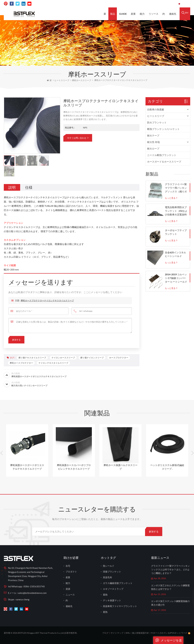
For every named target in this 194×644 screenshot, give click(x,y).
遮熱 (105, 595)
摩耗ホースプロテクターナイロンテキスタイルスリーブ (47, 307)
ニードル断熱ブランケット (162, 155)
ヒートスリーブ (156, 116)
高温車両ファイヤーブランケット (120, 606)
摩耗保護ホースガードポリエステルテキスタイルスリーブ (27, 467)
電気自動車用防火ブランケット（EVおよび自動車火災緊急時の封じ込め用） (176, 211)
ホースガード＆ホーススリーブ (164, 162)
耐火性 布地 (153, 142)
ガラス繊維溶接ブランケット (118, 583)
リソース (154, 14)
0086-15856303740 (164, 4)
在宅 (68, 566)
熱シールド (109, 566)
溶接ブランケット (112, 572)
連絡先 (173, 14)
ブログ (105, 633)
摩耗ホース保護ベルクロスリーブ (120, 467)
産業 (133, 14)
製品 (113, 14)
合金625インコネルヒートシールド (175, 254)
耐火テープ (153, 135)
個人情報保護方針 (140, 633)
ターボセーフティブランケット (176, 232)
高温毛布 (107, 577)
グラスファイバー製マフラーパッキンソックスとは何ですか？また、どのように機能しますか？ (170, 569)
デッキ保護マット (112, 600)
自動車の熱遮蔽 (156, 109)
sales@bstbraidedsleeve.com (133, 4)
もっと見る (170, 198)
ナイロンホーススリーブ (63, 358)
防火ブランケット (157, 122)
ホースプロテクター (119, 358)
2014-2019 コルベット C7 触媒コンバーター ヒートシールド (176, 278)
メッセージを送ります (167, 640)
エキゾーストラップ (113, 589)
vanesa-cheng (23, 599)
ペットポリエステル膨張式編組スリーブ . (167, 467)
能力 (142, 14)
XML (128, 633)
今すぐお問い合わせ (77, 138)
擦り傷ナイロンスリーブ (92, 358)
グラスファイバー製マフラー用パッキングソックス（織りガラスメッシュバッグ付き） (176, 188)
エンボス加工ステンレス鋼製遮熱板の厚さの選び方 (170, 603)
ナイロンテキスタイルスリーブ (53, 363)
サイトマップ (117, 633)
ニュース (70, 595)
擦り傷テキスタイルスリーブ (32, 358)
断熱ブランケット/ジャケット (163, 129)
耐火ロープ (153, 148)
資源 (68, 589)
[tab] (12, 187)
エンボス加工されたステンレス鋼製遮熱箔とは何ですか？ (170, 587)
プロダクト (71, 572)
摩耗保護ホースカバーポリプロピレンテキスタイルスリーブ (74, 467)
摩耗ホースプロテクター (21, 363)
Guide (123, 14)
